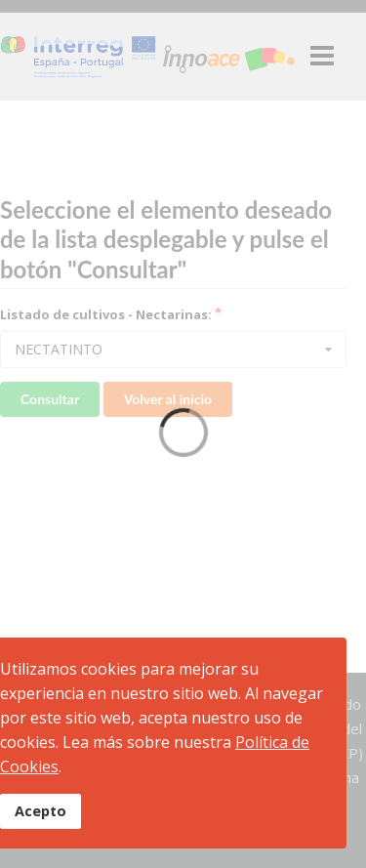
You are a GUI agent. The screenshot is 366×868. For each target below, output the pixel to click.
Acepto (41, 811)
